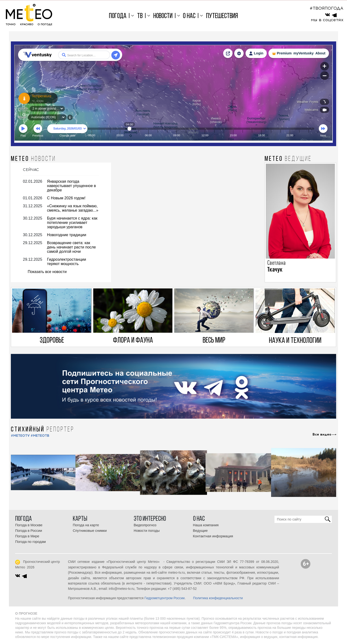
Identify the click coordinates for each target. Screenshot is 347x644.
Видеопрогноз (145, 525)
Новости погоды (147, 531)
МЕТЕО (33, 159)
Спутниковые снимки (90, 531)
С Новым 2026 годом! (66, 198)
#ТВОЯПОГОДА (327, 8)
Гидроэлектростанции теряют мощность (67, 262)
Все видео (322, 435)
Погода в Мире (27, 536)
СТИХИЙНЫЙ (43, 430)
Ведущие (200, 531)
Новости (163, 16)
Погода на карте (86, 525)
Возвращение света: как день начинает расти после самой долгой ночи (71, 247)
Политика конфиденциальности (218, 598)
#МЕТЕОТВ (40, 436)
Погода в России (29, 531)
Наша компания (206, 525)
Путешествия (222, 16)
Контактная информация (213, 536)
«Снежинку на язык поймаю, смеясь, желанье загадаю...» (73, 208)
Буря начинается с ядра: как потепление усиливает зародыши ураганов (72, 223)
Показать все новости (47, 272)
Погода (118, 16)
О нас (189, 16)
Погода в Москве (29, 525)
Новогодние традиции (67, 235)
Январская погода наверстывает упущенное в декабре (71, 186)
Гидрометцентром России (164, 598)
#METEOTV (20, 436)
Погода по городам (30, 542)
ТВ (140, 16)
